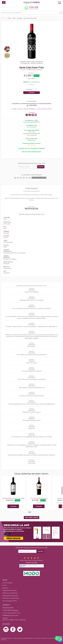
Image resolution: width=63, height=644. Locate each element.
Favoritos (39, 70)
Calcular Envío (31, 140)
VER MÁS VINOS (32, 518)
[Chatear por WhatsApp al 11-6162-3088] (31, 8)
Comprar (32, 93)
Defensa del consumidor (10, 596)
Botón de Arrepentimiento (11, 598)
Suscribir (41, 167)
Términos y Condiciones (10, 593)
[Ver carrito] (59, 2)
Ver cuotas (32, 78)
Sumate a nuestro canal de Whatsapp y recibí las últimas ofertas (32, 109)
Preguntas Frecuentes (10, 590)
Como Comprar (7, 583)
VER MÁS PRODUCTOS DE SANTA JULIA (32, 214)
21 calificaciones (31, 70)
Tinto (5, 228)
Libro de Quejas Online (10, 601)
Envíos (4, 585)
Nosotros (5, 588)
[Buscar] (61, 13)
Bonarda (6, 233)
